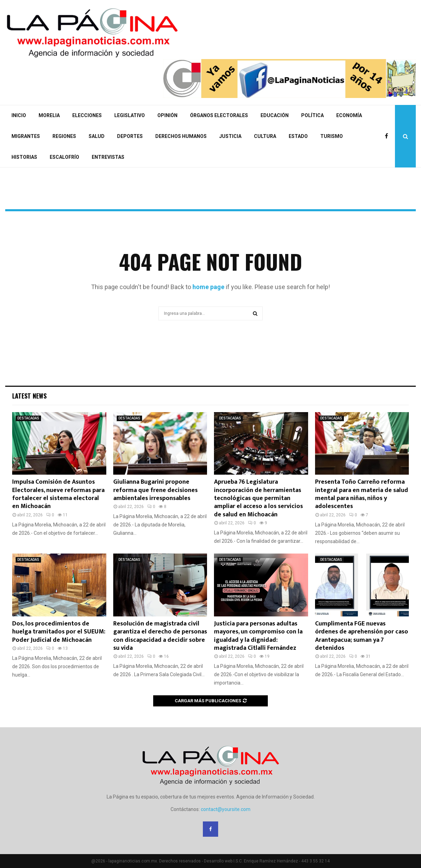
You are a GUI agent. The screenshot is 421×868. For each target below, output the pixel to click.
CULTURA (265, 136)
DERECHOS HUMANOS (181, 136)
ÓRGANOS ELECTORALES (219, 115)
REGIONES (64, 136)
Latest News (29, 396)
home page (208, 287)
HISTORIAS (24, 157)
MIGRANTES (26, 136)
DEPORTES (130, 136)
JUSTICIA (230, 136)
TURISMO (332, 136)
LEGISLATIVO (130, 115)
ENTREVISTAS (108, 157)
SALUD (97, 136)
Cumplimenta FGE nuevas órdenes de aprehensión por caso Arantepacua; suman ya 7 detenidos (362, 636)
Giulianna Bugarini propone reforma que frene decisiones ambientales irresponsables (155, 490)
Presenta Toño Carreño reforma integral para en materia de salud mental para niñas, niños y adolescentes (362, 494)
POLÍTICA (312, 115)
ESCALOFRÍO (64, 157)
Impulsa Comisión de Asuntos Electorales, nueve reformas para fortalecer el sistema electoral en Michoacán (58, 494)
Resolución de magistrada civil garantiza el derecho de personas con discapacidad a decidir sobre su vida (160, 636)
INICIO (19, 115)
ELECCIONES (87, 115)
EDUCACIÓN (275, 115)
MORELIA (49, 115)
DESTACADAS (28, 418)
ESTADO (298, 136)
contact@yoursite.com (226, 809)
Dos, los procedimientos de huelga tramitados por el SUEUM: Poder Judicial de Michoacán (59, 632)
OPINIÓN (167, 115)
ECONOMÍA (349, 115)
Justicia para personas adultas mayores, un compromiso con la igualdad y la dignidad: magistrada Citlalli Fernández (258, 636)
